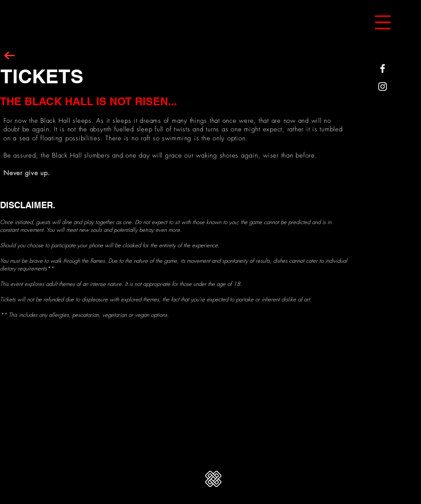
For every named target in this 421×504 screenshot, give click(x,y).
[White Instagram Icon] (383, 87)
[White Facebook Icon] (383, 68)
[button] (383, 22)
